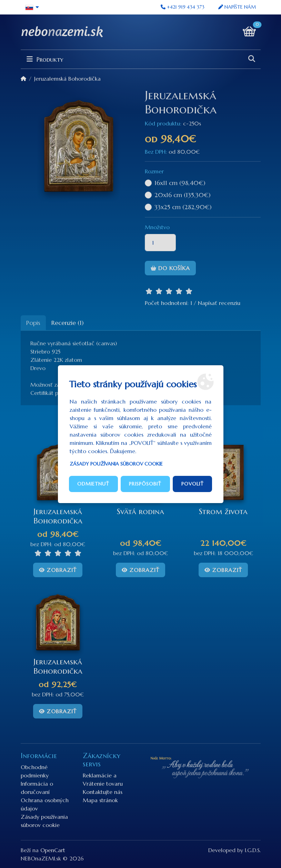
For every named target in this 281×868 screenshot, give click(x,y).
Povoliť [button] (193, 484)
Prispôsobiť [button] (145, 484)
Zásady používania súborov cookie (116, 464)
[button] (33, 7)
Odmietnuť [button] (93, 484)
